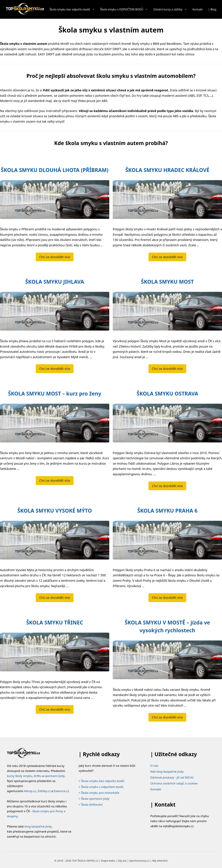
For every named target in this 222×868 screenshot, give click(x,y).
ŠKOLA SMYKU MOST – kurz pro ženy (55, 394)
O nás (154, 766)
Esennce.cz (61, 791)
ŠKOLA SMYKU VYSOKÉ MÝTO (55, 511)
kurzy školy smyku (20, 776)
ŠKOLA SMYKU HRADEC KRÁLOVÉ (167, 170)
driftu (37, 776)
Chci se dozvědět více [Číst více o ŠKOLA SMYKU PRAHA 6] (167, 598)
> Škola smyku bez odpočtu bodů (101, 781)
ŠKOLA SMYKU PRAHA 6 (167, 511)
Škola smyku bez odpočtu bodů (74, 9)
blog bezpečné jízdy (38, 826)
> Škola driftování (91, 805)
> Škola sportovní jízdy (94, 799)
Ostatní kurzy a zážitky (172, 9)
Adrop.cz (30, 791)
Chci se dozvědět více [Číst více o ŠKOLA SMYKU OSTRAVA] (167, 486)
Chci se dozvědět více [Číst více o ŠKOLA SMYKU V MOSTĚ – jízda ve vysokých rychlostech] (167, 717)
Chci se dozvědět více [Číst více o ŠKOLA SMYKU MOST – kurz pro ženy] (55, 480)
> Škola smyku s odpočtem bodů (101, 787)
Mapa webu (108, 861)
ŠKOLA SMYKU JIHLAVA (55, 282)
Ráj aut (122, 861)
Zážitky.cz (44, 791)
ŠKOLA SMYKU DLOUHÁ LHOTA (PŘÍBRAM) (55, 170)
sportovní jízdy (55, 776)
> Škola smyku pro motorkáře (99, 793)
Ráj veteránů (160, 861)
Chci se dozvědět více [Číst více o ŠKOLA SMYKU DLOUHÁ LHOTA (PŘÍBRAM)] (55, 257)
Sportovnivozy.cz (140, 861)
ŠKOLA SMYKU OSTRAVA (167, 394)
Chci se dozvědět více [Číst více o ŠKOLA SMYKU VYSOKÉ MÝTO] (55, 598)
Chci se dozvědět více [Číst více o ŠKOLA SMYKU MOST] (167, 369)
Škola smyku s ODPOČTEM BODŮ (125, 9)
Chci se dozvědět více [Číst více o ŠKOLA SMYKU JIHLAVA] (55, 369)
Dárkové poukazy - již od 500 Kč (172, 777)
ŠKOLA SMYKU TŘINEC (55, 622)
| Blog (212, 9)
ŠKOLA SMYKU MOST (167, 282)
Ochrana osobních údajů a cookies (174, 783)
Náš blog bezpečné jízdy (167, 772)
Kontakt (198, 9)
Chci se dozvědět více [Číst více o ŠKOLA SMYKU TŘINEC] (55, 709)
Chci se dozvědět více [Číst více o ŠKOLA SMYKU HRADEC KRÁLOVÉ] (167, 257)
